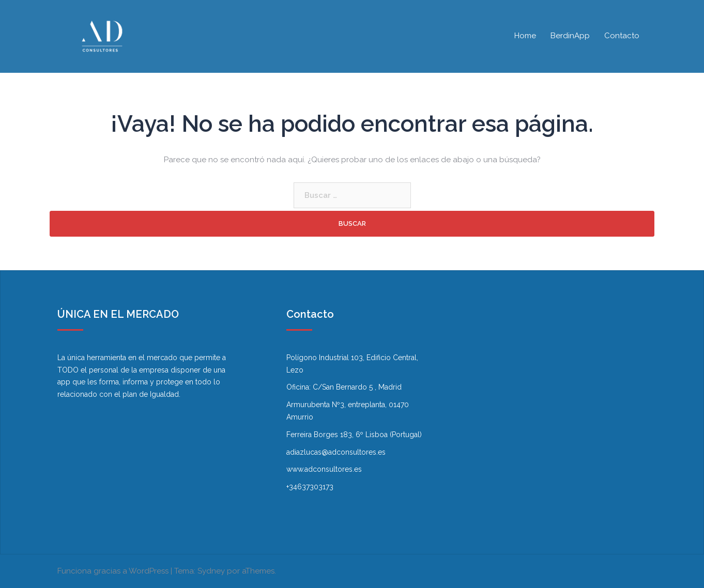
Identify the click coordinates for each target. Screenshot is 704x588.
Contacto (622, 36)
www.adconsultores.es (324, 469)
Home (525, 36)
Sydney (211, 571)
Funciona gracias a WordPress (113, 571)
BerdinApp (570, 36)
